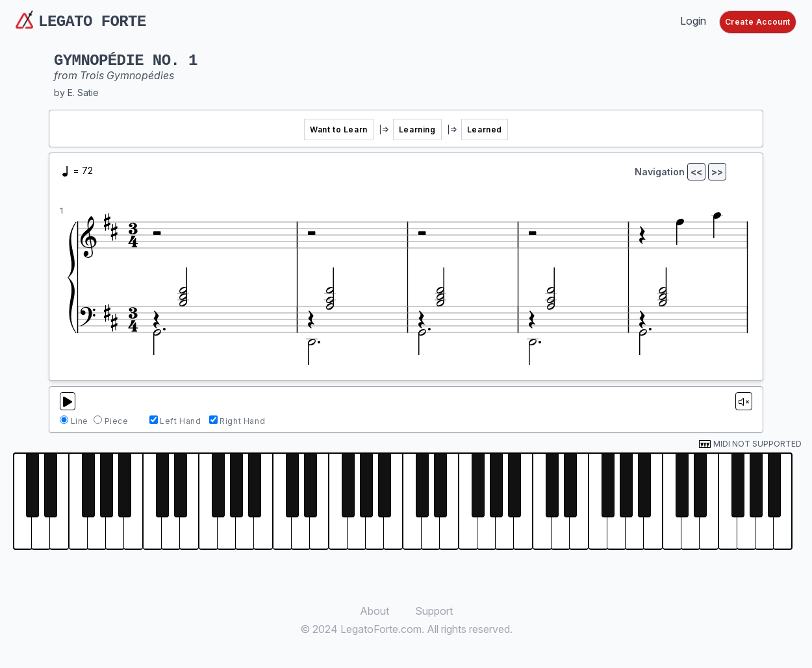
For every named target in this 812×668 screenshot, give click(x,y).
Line (80, 421)
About (374, 611)
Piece (117, 421)
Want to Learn (339, 130)
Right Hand (242, 421)
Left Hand (180, 421)
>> (717, 172)
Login (693, 21)
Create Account (758, 22)
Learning (417, 130)
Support (434, 611)
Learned (485, 130)
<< (696, 172)
